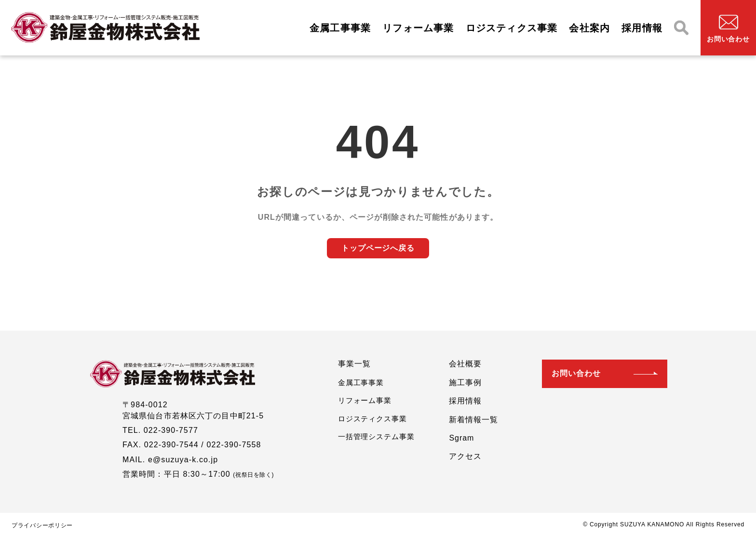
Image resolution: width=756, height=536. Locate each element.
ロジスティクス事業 (512, 27)
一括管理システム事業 (376, 436)
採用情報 (642, 27)
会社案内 (589, 27)
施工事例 (465, 382)
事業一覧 (354, 364)
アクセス (465, 456)
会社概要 (465, 364)
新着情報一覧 (473, 420)
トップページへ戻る (378, 248)
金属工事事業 (340, 27)
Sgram (461, 438)
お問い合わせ (576, 373)
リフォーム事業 (418, 27)
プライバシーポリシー (42, 526)
